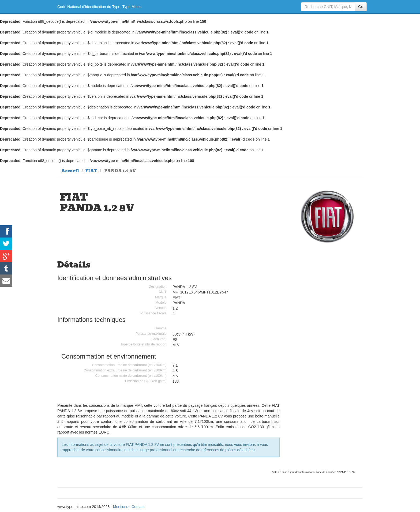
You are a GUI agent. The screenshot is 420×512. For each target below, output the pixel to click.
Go (361, 7)
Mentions (121, 507)
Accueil (70, 171)
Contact (138, 507)
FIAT (91, 171)
